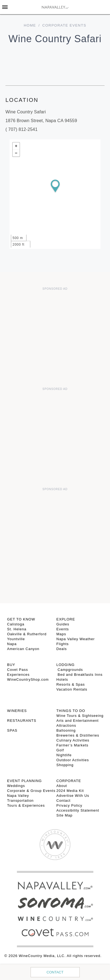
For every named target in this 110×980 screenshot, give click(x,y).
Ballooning (66, 730)
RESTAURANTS (22, 721)
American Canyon (23, 649)
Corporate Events (64, 25)
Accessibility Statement (78, 810)
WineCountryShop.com (28, 679)
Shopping (65, 765)
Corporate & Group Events (31, 791)
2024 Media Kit (70, 791)
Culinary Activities (73, 740)
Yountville (16, 639)
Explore (66, 619)
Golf (60, 750)
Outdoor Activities (73, 760)
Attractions (66, 725)
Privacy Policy (69, 805)
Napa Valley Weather (76, 639)
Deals (62, 649)
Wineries (17, 711)
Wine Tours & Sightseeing (80, 716)
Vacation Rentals (72, 689)
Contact (55, 972)
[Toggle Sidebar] (5, 7)
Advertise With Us (73, 796)
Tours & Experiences (26, 805)
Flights (63, 644)
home (30, 25)
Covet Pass (17, 670)
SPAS (12, 730)
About (62, 786)
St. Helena (17, 629)
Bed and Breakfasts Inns (80, 675)
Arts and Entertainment (78, 721)
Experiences (18, 675)
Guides (63, 624)
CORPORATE (69, 781)
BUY (11, 665)
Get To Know (21, 619)
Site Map (65, 815)
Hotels (62, 679)
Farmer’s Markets (72, 745)
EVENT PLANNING (24, 781)
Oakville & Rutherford (27, 634)
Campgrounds (70, 670)
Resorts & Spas (71, 684)
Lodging (66, 665)
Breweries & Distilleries (78, 735)
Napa (12, 644)
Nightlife (64, 755)
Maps (61, 634)
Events (63, 629)
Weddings (16, 786)
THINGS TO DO (71, 711)
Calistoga (16, 624)
